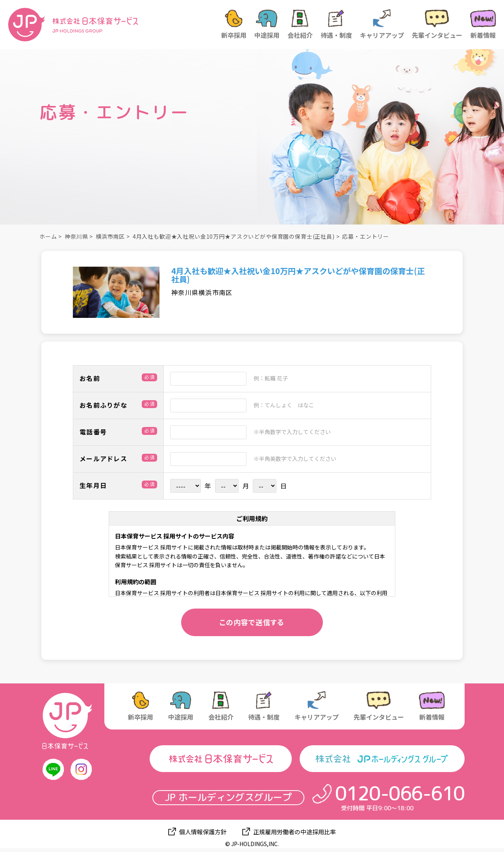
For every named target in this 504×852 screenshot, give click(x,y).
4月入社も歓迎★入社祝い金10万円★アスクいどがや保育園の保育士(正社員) (234, 236)
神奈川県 (76, 236)
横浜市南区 (110, 236)
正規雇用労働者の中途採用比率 (295, 832)
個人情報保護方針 (203, 832)
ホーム (48, 236)
